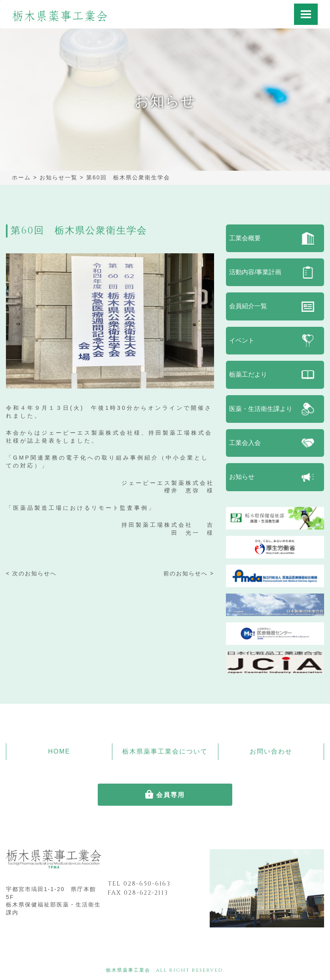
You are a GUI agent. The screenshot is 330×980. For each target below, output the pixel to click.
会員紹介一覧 (248, 306)
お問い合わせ (271, 751)
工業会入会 (245, 443)
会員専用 (171, 795)
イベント (242, 340)
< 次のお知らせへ (31, 573)
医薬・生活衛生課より (261, 409)
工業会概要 (245, 238)
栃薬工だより (248, 374)
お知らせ (242, 477)
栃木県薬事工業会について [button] (165, 751)
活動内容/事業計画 (255, 272)
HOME (59, 751)
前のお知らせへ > (189, 573)
